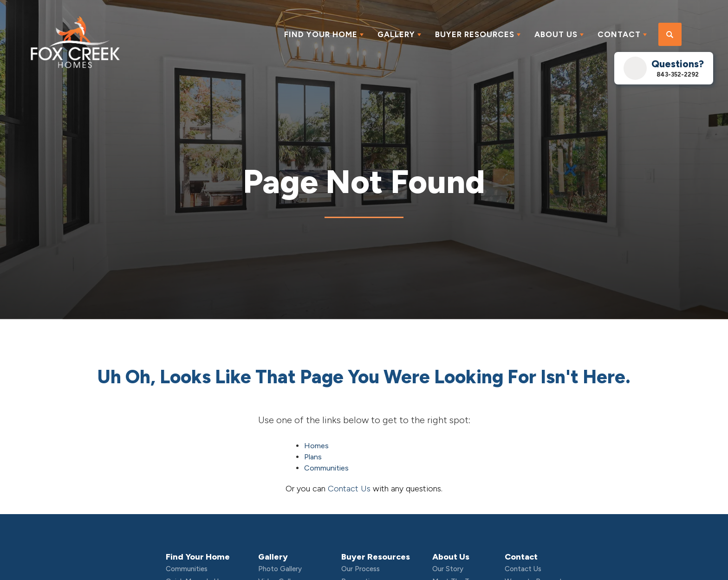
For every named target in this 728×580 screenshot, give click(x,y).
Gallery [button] (396, 34)
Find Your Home (198, 557)
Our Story (448, 569)
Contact (521, 557)
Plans (313, 457)
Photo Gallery (280, 569)
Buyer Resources (376, 557)
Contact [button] (619, 34)
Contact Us (349, 489)
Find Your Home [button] (321, 34)
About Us (451, 557)
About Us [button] (556, 34)
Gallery (273, 557)
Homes (316, 446)
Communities (326, 468)
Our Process (361, 569)
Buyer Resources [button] (475, 34)
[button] (670, 35)
